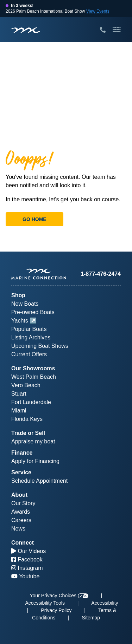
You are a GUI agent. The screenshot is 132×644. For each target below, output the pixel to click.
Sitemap (91, 618)
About (19, 495)
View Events (98, 11)
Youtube (25, 576)
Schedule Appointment (39, 481)
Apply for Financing (35, 461)
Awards (21, 512)
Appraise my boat (33, 441)
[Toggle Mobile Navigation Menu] (117, 30)
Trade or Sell (28, 433)
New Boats (25, 304)
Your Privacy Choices (59, 596)
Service (21, 472)
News (18, 529)
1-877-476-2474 (101, 274)
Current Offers (29, 354)
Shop (18, 295)
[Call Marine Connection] (103, 30)
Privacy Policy (56, 610)
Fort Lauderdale (31, 402)
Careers (21, 520)
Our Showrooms (33, 368)
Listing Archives (31, 337)
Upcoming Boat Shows (40, 346)
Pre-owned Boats (33, 312)
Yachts (20, 321)
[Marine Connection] (26, 30)
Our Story (23, 503)
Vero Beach (26, 385)
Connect (23, 543)
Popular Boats (29, 329)
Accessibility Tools (45, 603)
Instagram (27, 568)
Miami (19, 411)
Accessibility (105, 603)
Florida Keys (27, 419)
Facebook (27, 560)
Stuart (19, 394)
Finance (22, 453)
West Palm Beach (34, 377)
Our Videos (29, 551)
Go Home (34, 219)
